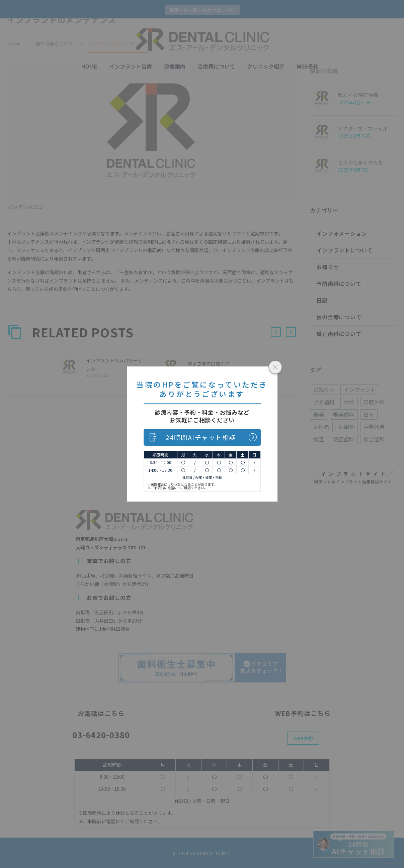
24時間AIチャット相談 (201, 437)
